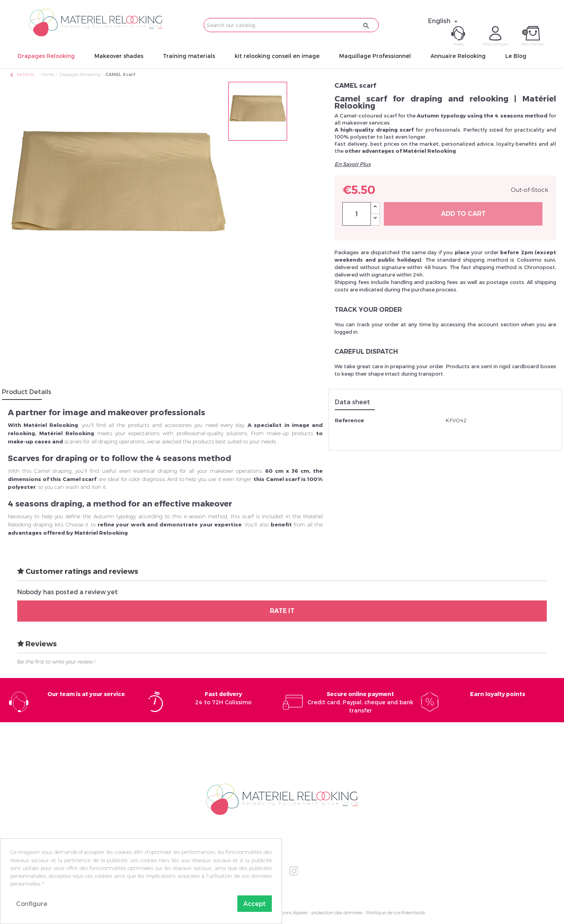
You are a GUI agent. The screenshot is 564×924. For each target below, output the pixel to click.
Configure (32, 903)
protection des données (337, 912)
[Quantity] (357, 214)
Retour (22, 75)
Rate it (282, 611)
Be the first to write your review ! (56, 662)
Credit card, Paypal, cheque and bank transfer (360, 702)
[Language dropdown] (444, 21)
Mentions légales (289, 912)
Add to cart (463, 214)
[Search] (291, 25)
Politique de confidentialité (396, 912)
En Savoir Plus (352, 164)
